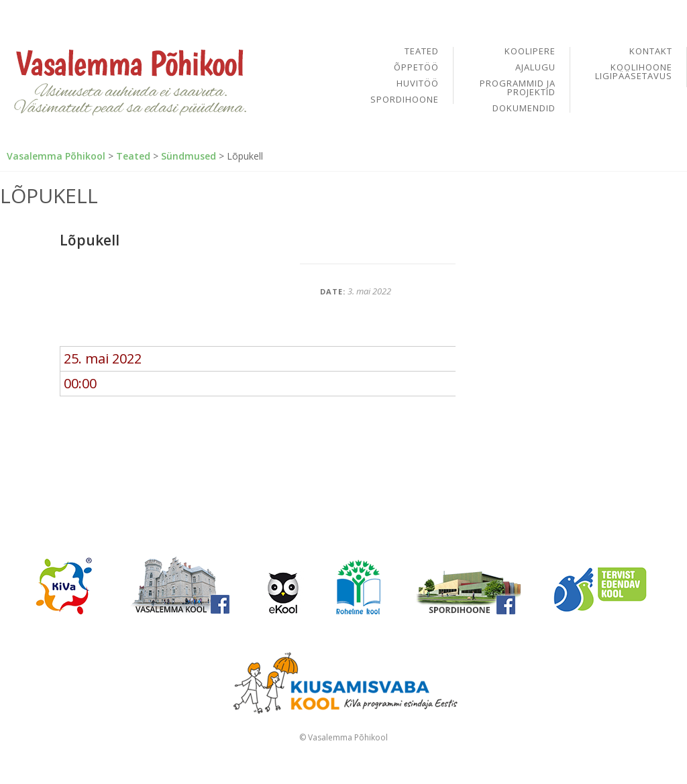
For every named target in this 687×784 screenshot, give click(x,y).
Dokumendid (524, 108)
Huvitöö (418, 84)
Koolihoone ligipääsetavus (634, 72)
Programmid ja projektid (518, 89)
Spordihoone (405, 100)
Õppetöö (416, 68)
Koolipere (530, 52)
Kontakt (651, 52)
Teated (422, 52)
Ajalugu (535, 68)
